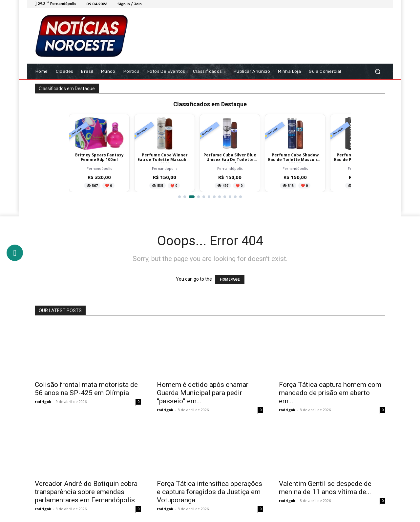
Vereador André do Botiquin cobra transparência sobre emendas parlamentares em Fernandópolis (86, 492)
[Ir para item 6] (209, 197)
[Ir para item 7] (214, 197)
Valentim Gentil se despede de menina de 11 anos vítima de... (325, 488)
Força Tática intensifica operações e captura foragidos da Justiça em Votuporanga (210, 492)
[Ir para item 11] (235, 197)
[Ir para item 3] (193, 197)
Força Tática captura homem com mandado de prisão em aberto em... (330, 393)
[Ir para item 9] (225, 197)
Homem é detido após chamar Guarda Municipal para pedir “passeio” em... (203, 393)
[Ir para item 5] (204, 197)
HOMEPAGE (230, 280)
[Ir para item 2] (186, 197)
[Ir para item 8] (220, 197)
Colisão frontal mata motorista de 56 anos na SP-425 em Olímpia (86, 389)
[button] (378, 72)
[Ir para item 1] (179, 197)
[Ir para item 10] (230, 197)
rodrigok (43, 402)
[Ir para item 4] (199, 197)
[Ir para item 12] (241, 197)
